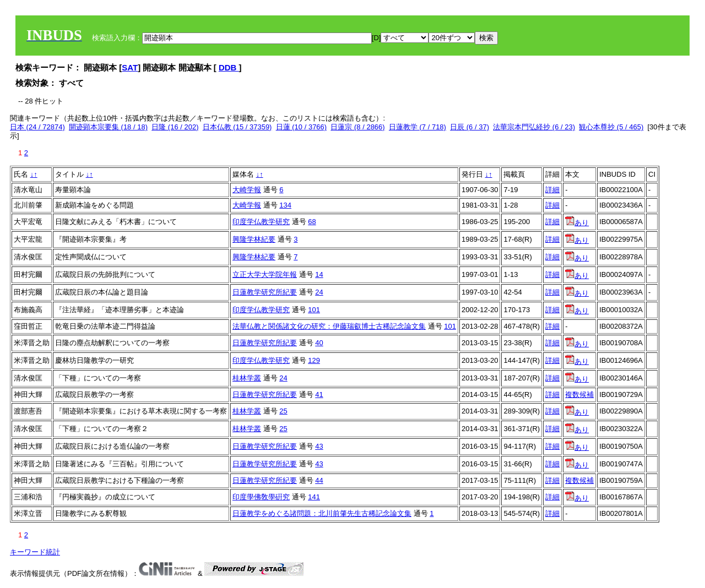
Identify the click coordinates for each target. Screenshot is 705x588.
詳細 (552, 190)
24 (319, 292)
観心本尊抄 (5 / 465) (611, 127)
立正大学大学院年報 (265, 274)
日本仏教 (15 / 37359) (237, 127)
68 (312, 222)
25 (283, 411)
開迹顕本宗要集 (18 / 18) (108, 127)
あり (577, 223)
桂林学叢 (247, 378)
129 (314, 360)
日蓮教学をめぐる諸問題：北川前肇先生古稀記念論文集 (322, 513)
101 (314, 310)
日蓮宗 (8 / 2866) (357, 127)
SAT (130, 67)
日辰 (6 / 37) (470, 127)
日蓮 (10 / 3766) (302, 127)
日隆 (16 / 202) (175, 127)
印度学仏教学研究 (261, 222)
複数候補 (579, 394)
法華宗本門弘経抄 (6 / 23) (534, 127)
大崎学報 (247, 190)
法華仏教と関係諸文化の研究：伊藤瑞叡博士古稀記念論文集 (329, 326)
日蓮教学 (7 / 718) (417, 127)
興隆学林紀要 (254, 239)
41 (319, 394)
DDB (229, 67)
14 (319, 274)
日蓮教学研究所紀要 (265, 292)
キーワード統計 (35, 552)
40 (319, 343)
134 (285, 205)
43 (319, 446)
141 (314, 497)
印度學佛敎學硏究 (261, 497)
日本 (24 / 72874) (37, 127)
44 (319, 480)
